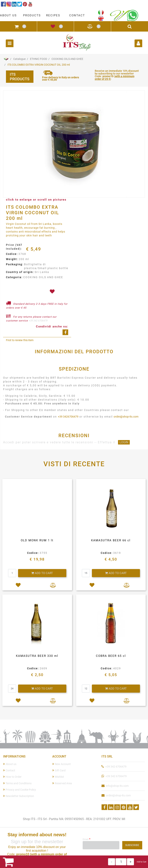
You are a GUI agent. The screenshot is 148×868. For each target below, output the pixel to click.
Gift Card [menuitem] (59, 770)
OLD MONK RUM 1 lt (37, 540)
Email (86, 839)
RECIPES (53, 15)
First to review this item (20, 340)
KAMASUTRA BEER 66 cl (111, 540)
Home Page (6, 59)
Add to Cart (141, 862)
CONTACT (77, 15)
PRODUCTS (32, 15)
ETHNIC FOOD (39, 59)
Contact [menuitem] (9, 770)
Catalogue (19, 59)
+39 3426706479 (68, 417)
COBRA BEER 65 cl (111, 656)
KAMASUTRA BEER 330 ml (37, 656)
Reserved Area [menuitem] (62, 783)
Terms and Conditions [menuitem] (17, 783)
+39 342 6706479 (38, 321)
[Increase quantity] (130, 862)
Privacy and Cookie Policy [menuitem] (20, 790)
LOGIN (124, 442)
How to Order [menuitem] (12, 777)
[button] (74, 144)
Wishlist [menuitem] (58, 777)
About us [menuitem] (10, 764)
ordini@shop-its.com (126, 417)
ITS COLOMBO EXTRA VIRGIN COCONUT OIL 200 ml (39, 65)
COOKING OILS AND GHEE (67, 59)
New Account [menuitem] (62, 764)
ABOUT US (8, 15)
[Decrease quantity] (112, 862)
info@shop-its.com (117, 786)
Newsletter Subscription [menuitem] (19, 796)
